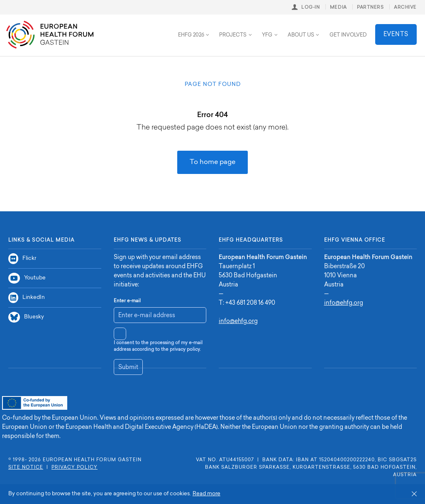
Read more (206, 494)
